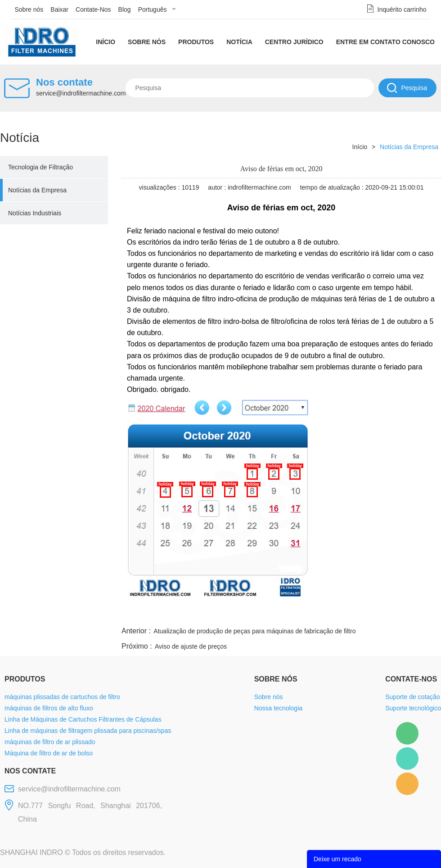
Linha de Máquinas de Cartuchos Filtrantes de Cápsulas (83, 719)
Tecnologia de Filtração (40, 167)
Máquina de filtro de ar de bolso (49, 753)
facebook (280, 614)
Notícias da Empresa (37, 190)
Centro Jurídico (294, 42)
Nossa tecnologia (278, 708)
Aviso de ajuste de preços (191, 646)
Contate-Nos (93, 9)
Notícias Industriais (35, 213)
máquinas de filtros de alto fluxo (49, 708)
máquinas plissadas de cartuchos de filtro (62, 697)
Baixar (59, 9)
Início (106, 42)
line (304, 614)
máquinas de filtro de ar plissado (50, 742)
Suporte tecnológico (413, 708)
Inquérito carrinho (402, 9)
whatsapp (352, 614)
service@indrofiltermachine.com (81, 93)
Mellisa (407, 759)
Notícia (239, 42)
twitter (328, 614)
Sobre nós (29, 9)
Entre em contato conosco (385, 42)
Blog (125, 9)
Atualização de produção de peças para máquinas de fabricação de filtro (254, 631)
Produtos (196, 42)
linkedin (425, 614)
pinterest (377, 614)
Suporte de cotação (412, 697)
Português (153, 9)
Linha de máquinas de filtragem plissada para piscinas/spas (88, 731)
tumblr (401, 614)
